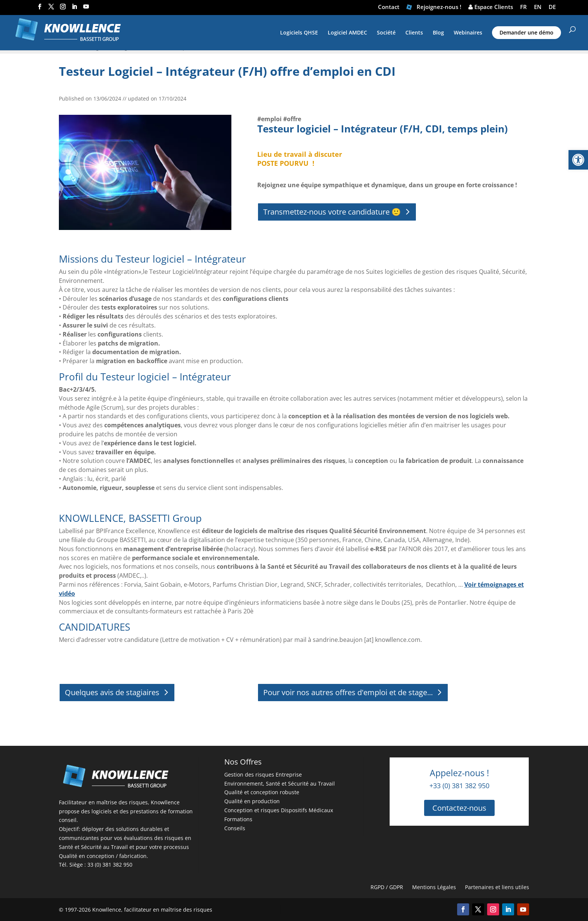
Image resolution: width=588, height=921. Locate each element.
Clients (414, 33)
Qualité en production (252, 801)
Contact (389, 7)
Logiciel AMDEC (347, 33)
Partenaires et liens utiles (497, 887)
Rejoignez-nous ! (434, 8)
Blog (438, 33)
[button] (578, 160)
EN (538, 7)
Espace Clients (491, 7)
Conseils (235, 828)
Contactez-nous (459, 808)
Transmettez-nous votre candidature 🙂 (332, 212)
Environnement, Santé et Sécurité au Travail (280, 784)
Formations (238, 819)
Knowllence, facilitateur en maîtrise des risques (152, 910)
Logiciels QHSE (299, 33)
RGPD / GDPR (387, 887)
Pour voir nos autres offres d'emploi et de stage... (348, 692)
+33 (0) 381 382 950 (459, 786)
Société (386, 33)
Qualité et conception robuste (262, 792)
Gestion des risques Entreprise (263, 775)
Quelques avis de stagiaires (112, 692)
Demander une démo (526, 32)
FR (523, 7)
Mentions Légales (434, 887)
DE (552, 7)
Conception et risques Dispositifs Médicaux (279, 810)
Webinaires (468, 33)
